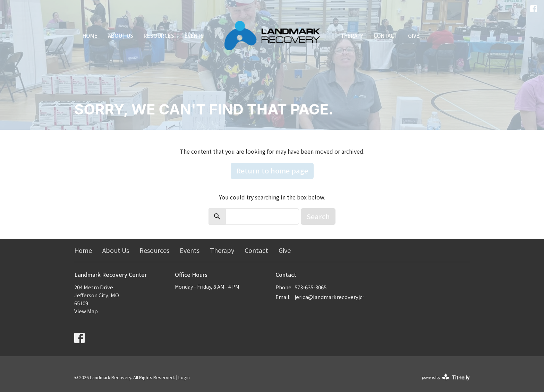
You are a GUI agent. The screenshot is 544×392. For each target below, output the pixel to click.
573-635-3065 (311, 287)
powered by (446, 377)
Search (318, 216)
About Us (121, 36)
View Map (86, 311)
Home (90, 36)
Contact (386, 36)
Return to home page (272, 171)
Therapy (352, 36)
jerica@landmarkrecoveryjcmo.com (332, 297)
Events (194, 36)
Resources (159, 36)
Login (184, 377)
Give (414, 36)
